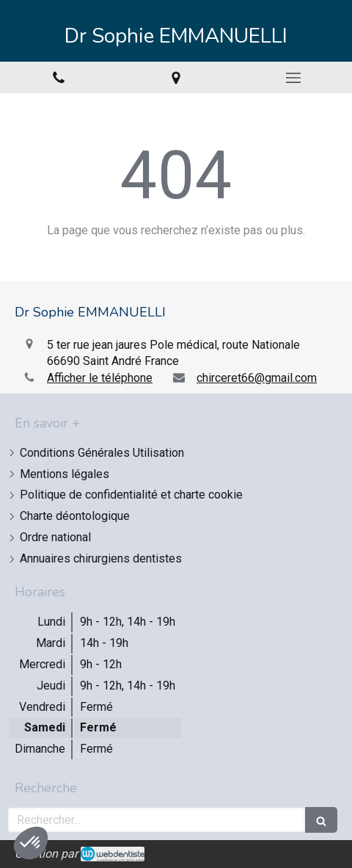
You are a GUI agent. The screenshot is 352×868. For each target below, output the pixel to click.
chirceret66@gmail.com (257, 378)
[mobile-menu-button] (293, 78)
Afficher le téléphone (100, 378)
